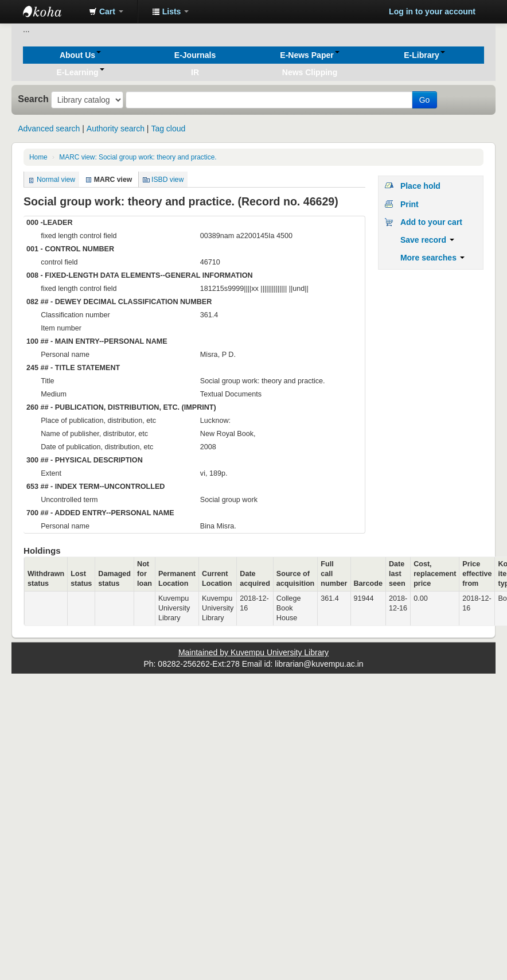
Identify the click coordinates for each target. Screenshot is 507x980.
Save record (427, 240)
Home (38, 157)
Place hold (420, 186)
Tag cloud (168, 129)
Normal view (56, 180)
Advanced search (49, 129)
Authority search (116, 129)
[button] (106, 11)
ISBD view (167, 180)
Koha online (52, 11)
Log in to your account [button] (432, 11)
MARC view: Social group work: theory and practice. (138, 157)
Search (33, 99)
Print (409, 204)
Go (425, 100)
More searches (432, 258)
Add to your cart (431, 222)
